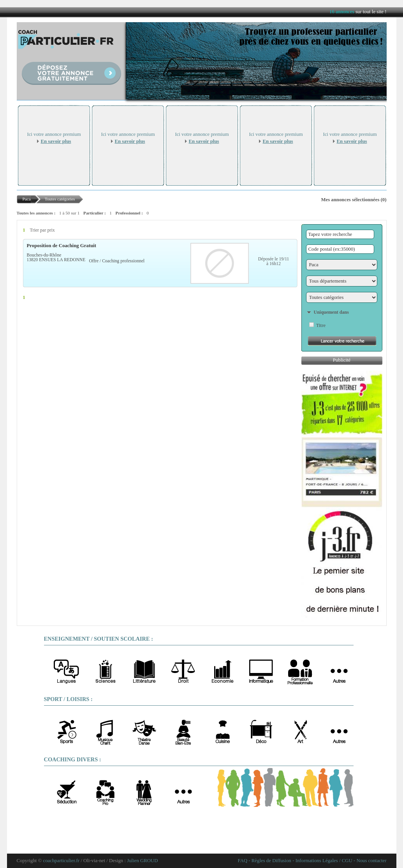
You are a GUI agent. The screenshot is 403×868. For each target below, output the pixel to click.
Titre (321, 325)
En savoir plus (56, 141)
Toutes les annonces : (36, 213)
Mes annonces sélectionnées (350, 200)
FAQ (243, 861)
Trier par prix (42, 230)
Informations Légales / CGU (324, 861)
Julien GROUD (142, 861)
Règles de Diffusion (271, 861)
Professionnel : (129, 213)
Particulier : (95, 213)
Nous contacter (371, 861)
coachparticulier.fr (61, 861)
